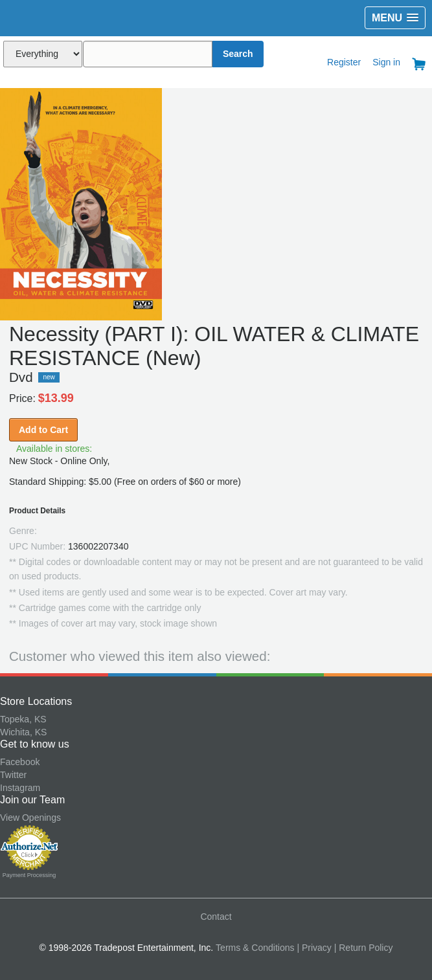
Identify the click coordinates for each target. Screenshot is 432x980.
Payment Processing (29, 875)
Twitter (13, 775)
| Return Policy (364, 948)
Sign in (386, 62)
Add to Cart (43, 430)
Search (238, 54)
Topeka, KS (23, 719)
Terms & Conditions (255, 948)
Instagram (20, 788)
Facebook (20, 762)
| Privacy (314, 948)
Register (344, 62)
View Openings (30, 818)
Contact (216, 917)
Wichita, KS (23, 732)
